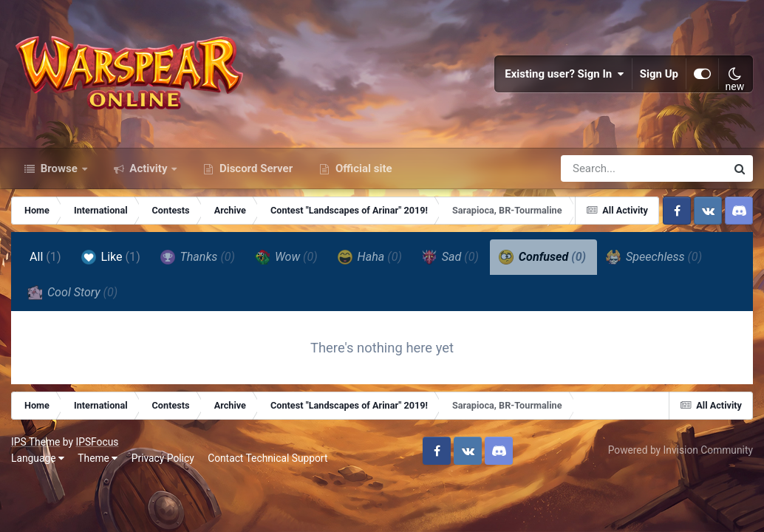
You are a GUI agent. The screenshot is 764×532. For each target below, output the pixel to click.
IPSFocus (97, 442)
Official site (362, 168)
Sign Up (659, 74)
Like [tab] (111, 257)
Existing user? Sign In (565, 74)
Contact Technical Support (267, 458)
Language (38, 458)
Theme (98, 458)
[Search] (601, 168)
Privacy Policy (163, 458)
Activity (149, 168)
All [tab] (45, 257)
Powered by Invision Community (681, 450)
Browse (59, 168)
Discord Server (255, 168)
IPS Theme (35, 442)
